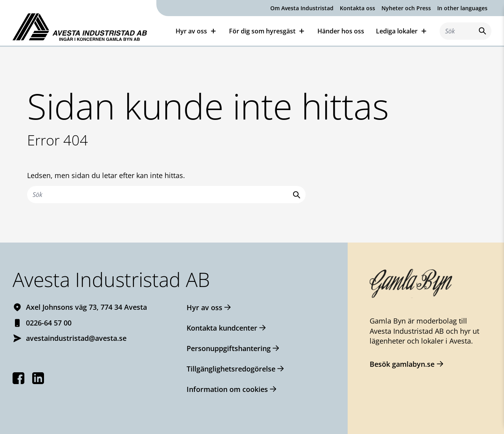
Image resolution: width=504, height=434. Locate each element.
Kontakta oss (357, 8)
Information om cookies (227, 389)
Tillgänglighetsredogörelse (231, 369)
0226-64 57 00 (49, 323)
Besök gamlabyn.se (402, 364)
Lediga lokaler (397, 31)
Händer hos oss (341, 31)
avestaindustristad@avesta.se (76, 338)
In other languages (462, 8)
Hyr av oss (191, 31)
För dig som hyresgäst (262, 31)
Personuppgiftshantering (229, 348)
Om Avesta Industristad (302, 8)
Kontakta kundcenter (222, 328)
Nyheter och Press (406, 8)
